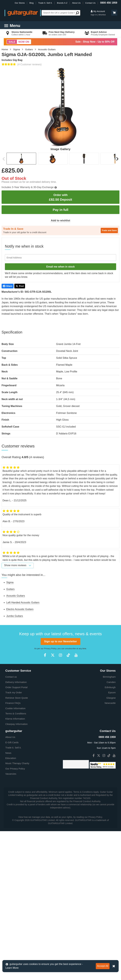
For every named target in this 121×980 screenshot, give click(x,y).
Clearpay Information (16, 798)
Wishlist (102, 15)
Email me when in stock (61, 267)
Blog (32, 3)
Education (11, 832)
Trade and (109, 230)
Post (20, 286)
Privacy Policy (50, 723)
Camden (111, 757)
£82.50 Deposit (60, 197)
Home (5, 49)
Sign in (94, 15)
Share (8, 286)
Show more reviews (18, 565)
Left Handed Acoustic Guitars (23, 602)
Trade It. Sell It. (45, 3)
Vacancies (11, 848)
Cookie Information (15, 783)
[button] (114, 13)
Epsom (112, 767)
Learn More (12, 968)
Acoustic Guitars (47, 49)
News (8, 827)
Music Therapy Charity (17, 838)
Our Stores (20, 3)
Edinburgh (110, 762)
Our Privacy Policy (15, 843)
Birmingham (109, 751)
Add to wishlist (60, 221)
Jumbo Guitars (15, 616)
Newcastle (110, 777)
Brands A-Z (62, 3)
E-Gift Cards (12, 817)
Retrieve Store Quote (17, 772)
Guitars (29, 49)
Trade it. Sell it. (13, 822)
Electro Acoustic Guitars (20, 609)
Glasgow (111, 772)
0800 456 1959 (109, 3)
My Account (98, 11)
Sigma (17, 49)
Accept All (103, 966)
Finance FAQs (13, 777)
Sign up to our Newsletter (60, 716)
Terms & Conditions (16, 788)
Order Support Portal (16, 762)
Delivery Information (16, 757)
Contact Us (90, 3)
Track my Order (14, 767)
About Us (76, 3)
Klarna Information (15, 793)
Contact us (11, 751)
